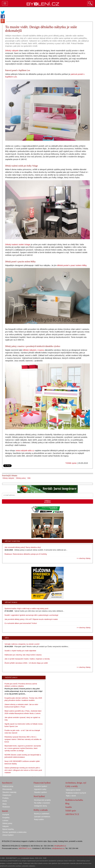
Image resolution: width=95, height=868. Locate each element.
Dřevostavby (7, 789)
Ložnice (5, 820)
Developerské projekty (42, 800)
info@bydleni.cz (60, 846)
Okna (4, 804)
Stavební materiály (9, 792)
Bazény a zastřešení (42, 814)
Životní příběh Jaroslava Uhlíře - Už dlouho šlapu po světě (26, 663)
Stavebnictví (7, 783)
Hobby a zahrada (41, 810)
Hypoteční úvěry (40, 789)
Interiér (5, 811)
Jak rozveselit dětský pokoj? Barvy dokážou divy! (23, 547)
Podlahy (5, 798)
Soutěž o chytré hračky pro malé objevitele (20, 651)
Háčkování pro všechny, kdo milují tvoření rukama (23, 655)
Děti (29, 478)
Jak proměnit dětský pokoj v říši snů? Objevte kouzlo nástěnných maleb (31, 619)
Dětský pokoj (21, 478)
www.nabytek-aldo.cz (25, 450)
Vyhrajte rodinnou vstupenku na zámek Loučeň (22, 644)
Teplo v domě (71, 796)
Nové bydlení (39, 796)
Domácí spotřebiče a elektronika (14, 832)
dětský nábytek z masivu (34, 350)
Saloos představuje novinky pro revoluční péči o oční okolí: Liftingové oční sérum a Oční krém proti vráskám (23, 770)
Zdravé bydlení (8, 835)
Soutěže (69, 807)
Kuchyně (6, 815)
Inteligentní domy (40, 806)
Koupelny (6, 818)
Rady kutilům (39, 819)
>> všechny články (84, 558)
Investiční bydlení (41, 786)
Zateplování (7, 795)
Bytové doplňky (8, 829)
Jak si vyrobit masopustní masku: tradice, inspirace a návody (27, 659)
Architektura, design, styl (76, 783)
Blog (67, 803)
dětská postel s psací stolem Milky (72, 265)
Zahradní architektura (42, 817)
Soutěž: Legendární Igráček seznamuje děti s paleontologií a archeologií (31, 615)
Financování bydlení (42, 783)
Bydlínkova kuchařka (74, 800)
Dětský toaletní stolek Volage (18, 244)
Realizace (6, 807)
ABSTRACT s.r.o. (25, 848)
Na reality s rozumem (42, 803)
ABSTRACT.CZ (72, 814)
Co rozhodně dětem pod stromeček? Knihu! (21, 623)
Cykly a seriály (72, 786)
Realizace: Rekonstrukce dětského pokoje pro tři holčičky (26, 554)
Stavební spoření (40, 792)
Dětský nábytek (12, 50)
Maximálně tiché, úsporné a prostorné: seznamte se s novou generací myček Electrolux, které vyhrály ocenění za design (23, 748)
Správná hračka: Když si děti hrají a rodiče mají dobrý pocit (26, 609)
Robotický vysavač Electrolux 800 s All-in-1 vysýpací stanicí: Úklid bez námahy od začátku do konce (23, 739)
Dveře (5, 801)
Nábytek (6, 826)
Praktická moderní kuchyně (76, 793)
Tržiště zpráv (71, 463)
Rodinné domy (8, 786)
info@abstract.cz (58, 848)
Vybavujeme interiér (73, 790)
